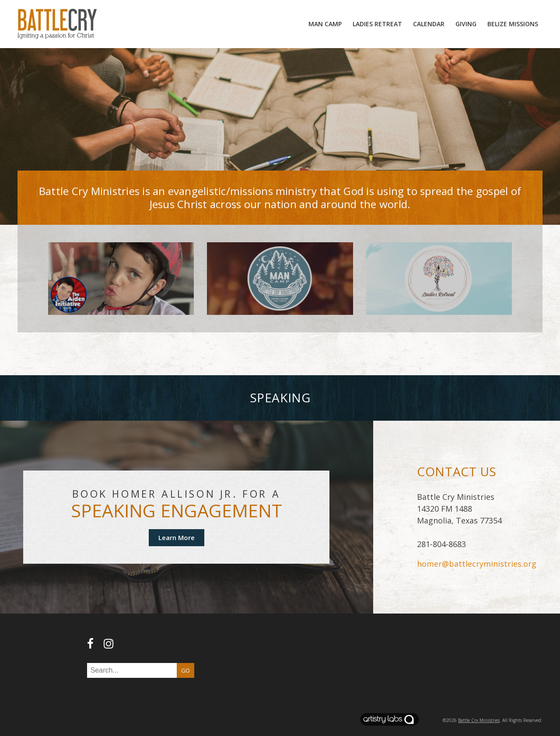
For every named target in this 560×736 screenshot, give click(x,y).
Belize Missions (513, 24)
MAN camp (325, 24)
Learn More (177, 537)
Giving (466, 24)
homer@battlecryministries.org (477, 564)
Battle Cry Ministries (479, 720)
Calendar (429, 24)
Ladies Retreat (377, 24)
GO (185, 670)
